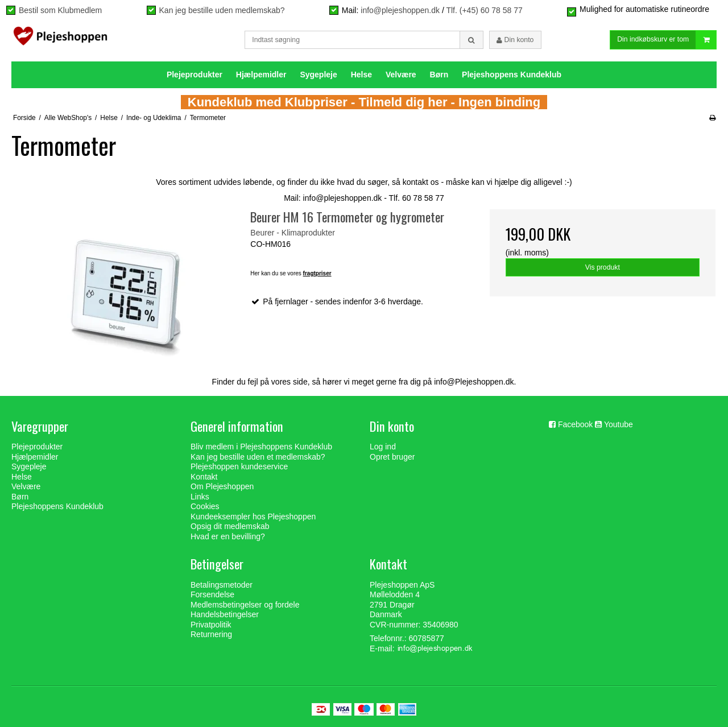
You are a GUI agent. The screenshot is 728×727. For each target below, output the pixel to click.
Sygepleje (318, 75)
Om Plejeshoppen (222, 486)
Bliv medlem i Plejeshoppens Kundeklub (261, 447)
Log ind (383, 447)
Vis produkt (603, 267)
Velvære (401, 75)
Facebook (575, 424)
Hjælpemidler (261, 75)
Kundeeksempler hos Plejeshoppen (253, 517)
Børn (439, 75)
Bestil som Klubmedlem (60, 10)
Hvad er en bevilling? (228, 536)
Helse (361, 75)
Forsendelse (212, 594)
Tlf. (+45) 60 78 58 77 (484, 10)
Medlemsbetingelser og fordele (245, 605)
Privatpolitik (211, 625)
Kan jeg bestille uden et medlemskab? (258, 457)
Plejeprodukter (195, 75)
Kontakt (204, 477)
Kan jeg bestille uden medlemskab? (222, 10)
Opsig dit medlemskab (230, 526)
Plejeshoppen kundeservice (239, 466)
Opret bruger (392, 457)
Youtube (619, 424)
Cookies (205, 506)
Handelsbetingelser (225, 614)
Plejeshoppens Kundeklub (512, 75)
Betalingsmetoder (222, 585)
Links (200, 497)
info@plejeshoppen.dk (400, 10)
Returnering (211, 634)
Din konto (515, 40)
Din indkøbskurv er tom (667, 40)
